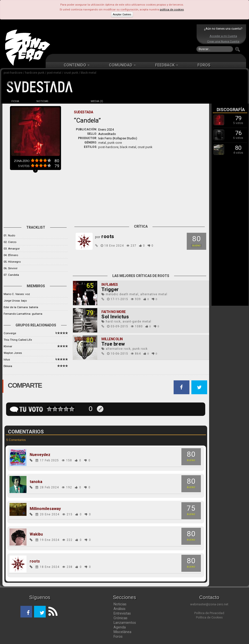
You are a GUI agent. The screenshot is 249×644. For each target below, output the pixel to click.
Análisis (120, 609)
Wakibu (36, 534)
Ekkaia (8, 366)
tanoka (36, 482)
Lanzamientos (125, 623)
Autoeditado (107, 134)
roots (35, 561)
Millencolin (112, 339)
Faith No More (114, 312)
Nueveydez (40, 455)
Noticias (120, 604)
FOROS (204, 65)
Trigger (110, 289)
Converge (10, 333)
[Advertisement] (123, 39)
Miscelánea (122, 632)
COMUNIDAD (122, 65)
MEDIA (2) (97, 101)
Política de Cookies (209, 617)
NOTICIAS (42, 101)
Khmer (8, 346)
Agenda (120, 627)
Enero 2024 (106, 130)
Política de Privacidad (209, 613)
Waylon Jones (13, 353)
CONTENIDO (77, 65)
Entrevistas (122, 613)
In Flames (110, 285)
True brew (113, 344)
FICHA (15, 101)
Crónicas (120, 618)
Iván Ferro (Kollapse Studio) (118, 138)
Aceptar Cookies (122, 14)
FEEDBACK (167, 65)
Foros (118, 636)
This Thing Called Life (18, 340)
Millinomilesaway (45, 509)
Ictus (7, 359)
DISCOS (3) (70, 101)
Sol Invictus (115, 317)
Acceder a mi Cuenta (223, 36)
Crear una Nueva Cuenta (223, 41)
